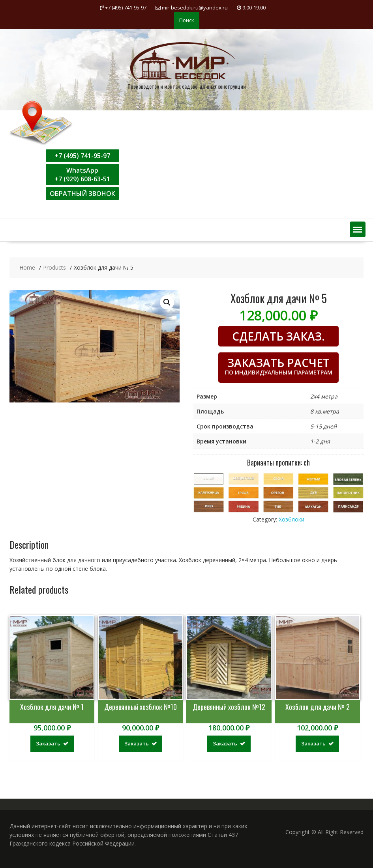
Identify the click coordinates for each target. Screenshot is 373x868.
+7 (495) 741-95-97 (82, 156)
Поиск (187, 20)
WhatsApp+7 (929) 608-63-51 (82, 175)
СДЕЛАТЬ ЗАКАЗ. (278, 336)
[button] (358, 229)
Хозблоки (291, 519)
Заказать (48, 743)
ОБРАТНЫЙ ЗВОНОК (82, 194)
